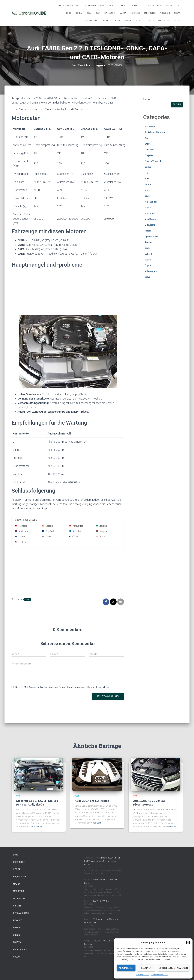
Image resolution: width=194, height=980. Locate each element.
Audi (102, 5)
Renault (107, 21)
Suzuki (139, 21)
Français (21, 526)
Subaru (128, 21)
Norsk (47, 537)
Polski (101, 537)
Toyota (150, 21)
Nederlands (23, 531)
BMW (111, 5)
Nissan (177, 13)
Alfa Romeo (90, 5)
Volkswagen (164, 21)
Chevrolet (123, 5)
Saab (118, 21)
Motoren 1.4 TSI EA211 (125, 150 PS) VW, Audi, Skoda (37, 803)
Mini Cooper (150, 13)
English (20, 542)
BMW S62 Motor (101, 901)
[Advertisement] (68, 293)
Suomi (20, 537)
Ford (69, 13)
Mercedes (135, 13)
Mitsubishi (165, 13)
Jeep (98, 13)
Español (48, 526)
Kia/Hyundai (110, 13)
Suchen (147, 99)
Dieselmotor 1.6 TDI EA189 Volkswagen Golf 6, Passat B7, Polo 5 (102, 861)
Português (76, 526)
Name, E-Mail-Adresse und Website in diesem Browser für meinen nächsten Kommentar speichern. (62, 687)
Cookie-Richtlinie (143, 975)
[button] (188, 942)
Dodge (169, 5)
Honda (79, 13)
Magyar (102, 531)
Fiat (179, 5)
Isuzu (89, 13)
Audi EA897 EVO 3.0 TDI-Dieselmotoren (150, 803)
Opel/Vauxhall (92, 21)
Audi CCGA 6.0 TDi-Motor (92, 801)
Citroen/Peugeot (154, 5)
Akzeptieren (126, 968)
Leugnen (146, 968)
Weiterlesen (36, 827)
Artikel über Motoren (70, 5)
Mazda (123, 13)
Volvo (177, 21)
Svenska (75, 531)
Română (48, 531)
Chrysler (137, 5)
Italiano (102, 526)
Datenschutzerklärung (159, 975)
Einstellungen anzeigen (173, 968)
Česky (74, 537)
